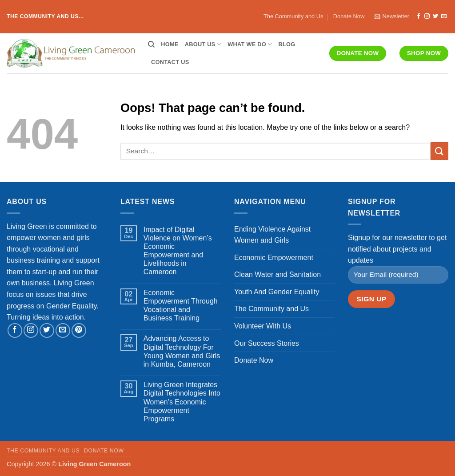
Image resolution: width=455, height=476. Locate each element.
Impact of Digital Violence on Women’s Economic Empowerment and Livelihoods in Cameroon (178, 251)
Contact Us (170, 62)
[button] (392, 16)
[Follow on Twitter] (435, 16)
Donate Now (349, 16)
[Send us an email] (444, 16)
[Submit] (439, 151)
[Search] (151, 44)
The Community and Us (293, 16)
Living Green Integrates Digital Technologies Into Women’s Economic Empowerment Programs (182, 402)
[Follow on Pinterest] (79, 330)
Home (170, 44)
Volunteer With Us (263, 326)
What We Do (250, 44)
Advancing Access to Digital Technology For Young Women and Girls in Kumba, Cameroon (182, 351)
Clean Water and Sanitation (277, 274)
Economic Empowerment (274, 258)
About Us (203, 44)
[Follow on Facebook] (419, 16)
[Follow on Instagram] (427, 16)
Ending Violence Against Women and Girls (272, 235)
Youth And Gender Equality (277, 292)
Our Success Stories (267, 343)
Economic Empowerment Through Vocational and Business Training (181, 306)
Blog (287, 44)
